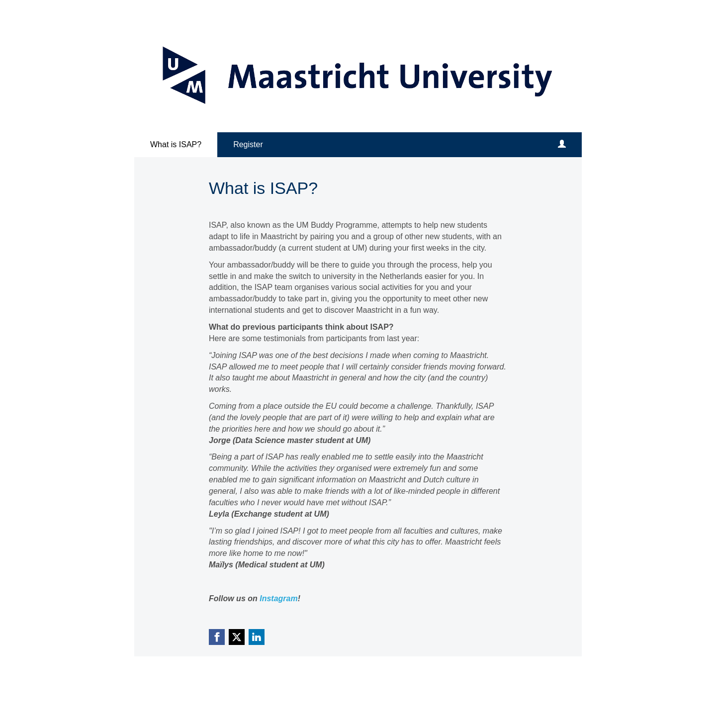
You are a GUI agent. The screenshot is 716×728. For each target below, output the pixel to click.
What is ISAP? (176, 144)
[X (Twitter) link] (237, 637)
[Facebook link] (217, 637)
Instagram (278, 598)
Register (248, 144)
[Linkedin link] (257, 637)
